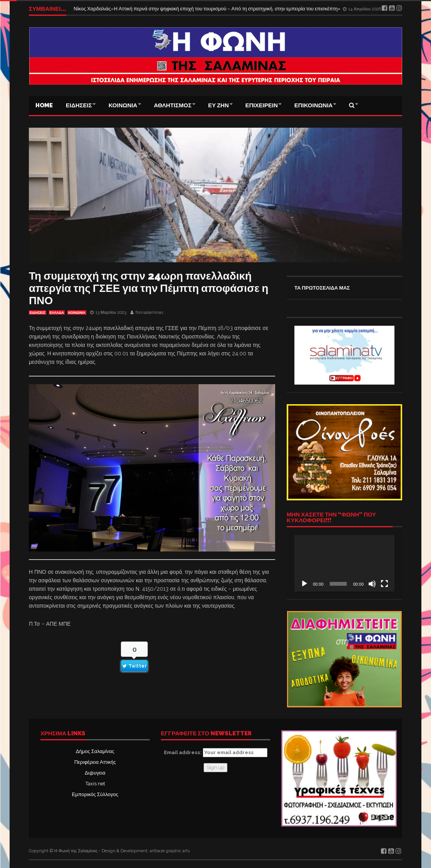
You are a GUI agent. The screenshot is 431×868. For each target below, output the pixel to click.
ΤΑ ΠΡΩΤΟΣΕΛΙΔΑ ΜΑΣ (322, 288)
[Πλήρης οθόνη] (384, 584)
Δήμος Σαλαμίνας (95, 751)
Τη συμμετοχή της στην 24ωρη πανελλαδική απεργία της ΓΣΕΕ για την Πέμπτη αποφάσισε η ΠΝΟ (149, 288)
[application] (344, 563)
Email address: (216, 753)
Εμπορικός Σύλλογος (95, 794)
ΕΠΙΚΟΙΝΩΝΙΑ (314, 105)
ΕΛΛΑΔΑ (57, 313)
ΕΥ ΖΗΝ (219, 105)
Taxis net (95, 784)
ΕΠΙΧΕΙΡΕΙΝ (262, 105)
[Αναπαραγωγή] (304, 584)
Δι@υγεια (95, 773)
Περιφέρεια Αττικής (95, 762)
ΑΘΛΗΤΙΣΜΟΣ (173, 105)
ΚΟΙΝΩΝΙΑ (123, 105)
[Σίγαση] (372, 584)
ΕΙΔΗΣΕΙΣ (79, 105)
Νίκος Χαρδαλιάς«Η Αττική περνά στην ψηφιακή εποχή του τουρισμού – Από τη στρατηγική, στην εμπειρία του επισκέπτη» (208, 9)
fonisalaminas (149, 312)
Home (44, 105)
